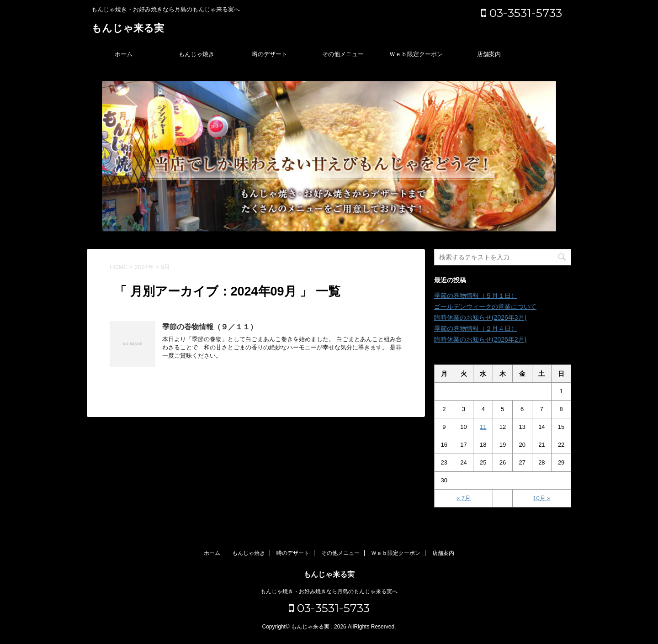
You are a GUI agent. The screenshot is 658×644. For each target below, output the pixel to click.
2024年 (144, 267)
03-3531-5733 (522, 13)
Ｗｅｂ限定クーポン (416, 54)
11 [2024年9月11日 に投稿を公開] (483, 427)
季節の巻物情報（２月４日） (476, 328)
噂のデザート (270, 54)
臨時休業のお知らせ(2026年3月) (480, 317)
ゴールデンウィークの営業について (485, 306)
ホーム (124, 54)
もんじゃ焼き (196, 54)
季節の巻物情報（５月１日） (476, 296)
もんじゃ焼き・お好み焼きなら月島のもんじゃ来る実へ (329, 591)
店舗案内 (489, 54)
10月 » (541, 498)
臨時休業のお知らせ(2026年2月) (480, 339)
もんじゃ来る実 (128, 29)
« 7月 (464, 498)
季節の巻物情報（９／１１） (210, 327)
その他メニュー (343, 54)
